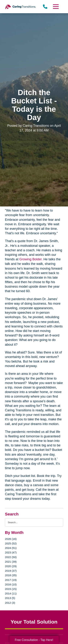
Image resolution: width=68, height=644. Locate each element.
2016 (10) (11, 584)
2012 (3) (10, 603)
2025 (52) (11, 543)
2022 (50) (11, 557)
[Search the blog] (34, 522)
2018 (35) (11, 575)
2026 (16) (11, 539)
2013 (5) (10, 598)
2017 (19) (11, 580)
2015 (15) (11, 589)
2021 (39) (11, 562)
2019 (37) (11, 571)
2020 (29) (11, 566)
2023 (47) (11, 552)
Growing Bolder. (31, 259)
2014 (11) (11, 593)
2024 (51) (11, 548)
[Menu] (55, 7)
